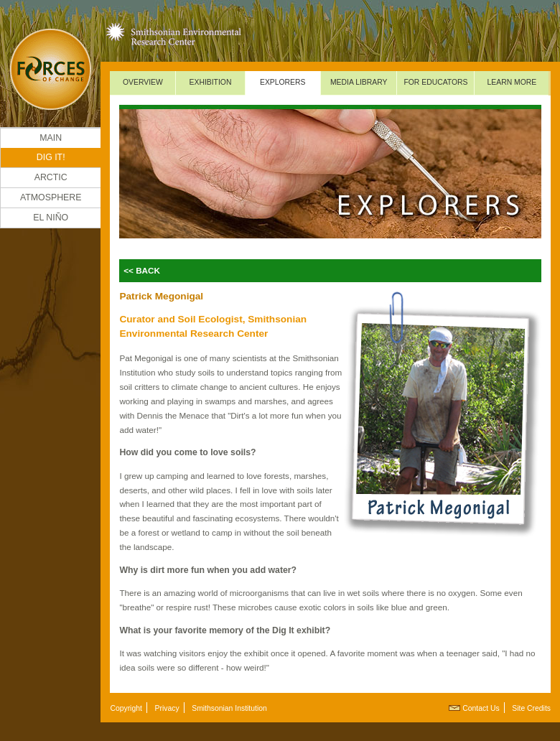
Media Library (359, 82)
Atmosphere (51, 197)
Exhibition (211, 82)
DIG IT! (51, 157)
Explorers (283, 82)
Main (51, 138)
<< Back (142, 270)
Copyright (126, 708)
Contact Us (481, 708)
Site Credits (531, 708)
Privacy (167, 708)
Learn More (512, 82)
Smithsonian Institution (229, 708)
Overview (143, 82)
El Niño (51, 218)
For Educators (435, 82)
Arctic (51, 177)
